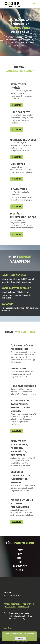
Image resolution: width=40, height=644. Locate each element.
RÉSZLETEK (17, 105)
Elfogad (20, 639)
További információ (23, 636)
